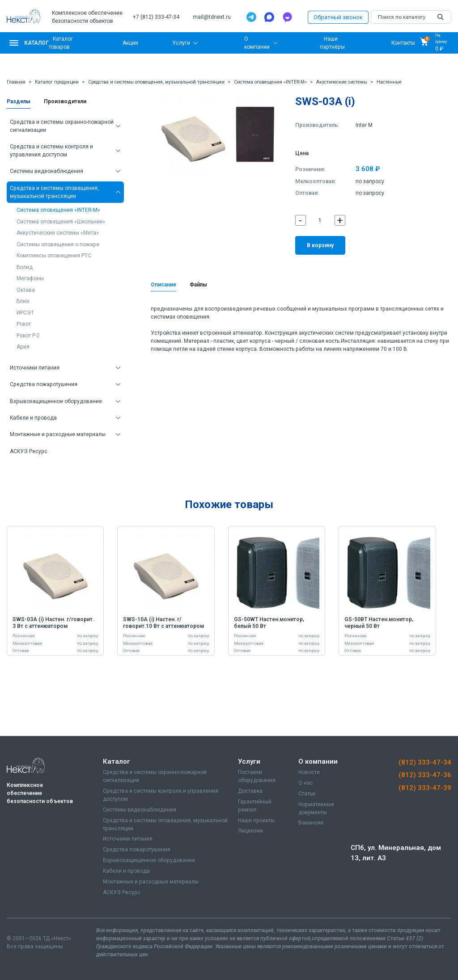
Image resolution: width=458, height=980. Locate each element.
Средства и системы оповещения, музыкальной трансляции (156, 82)
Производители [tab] (65, 101)
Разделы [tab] (19, 101)
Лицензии (250, 831)
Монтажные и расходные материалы (58, 434)
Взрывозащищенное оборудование (56, 401)
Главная (16, 82)
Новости (309, 772)
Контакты (403, 43)
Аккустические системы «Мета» (58, 233)
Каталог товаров (61, 43)
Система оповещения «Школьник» (61, 222)
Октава (26, 290)
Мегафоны (30, 278)
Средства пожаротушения (44, 384)
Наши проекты (256, 820)
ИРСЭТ (25, 313)
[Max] (269, 17)
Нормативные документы (316, 808)
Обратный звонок (338, 17)
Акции (130, 43)
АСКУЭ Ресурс (29, 451)
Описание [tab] (163, 285)
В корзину (320, 245)
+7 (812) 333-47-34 (156, 17)
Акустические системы (342, 82)
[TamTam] (287, 17)
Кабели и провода (33, 418)
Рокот (24, 324)
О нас (306, 783)
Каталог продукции (57, 82)
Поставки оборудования (257, 776)
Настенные (389, 82)
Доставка (250, 791)
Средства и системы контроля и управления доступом (51, 151)
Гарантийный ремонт (255, 806)
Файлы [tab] (198, 285)
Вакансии (311, 823)
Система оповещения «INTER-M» (270, 82)
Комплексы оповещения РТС (54, 256)
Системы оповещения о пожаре (58, 244)
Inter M (364, 125)
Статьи (307, 794)
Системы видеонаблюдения (47, 171)
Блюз (23, 301)
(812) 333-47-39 (425, 788)
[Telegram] (251, 17)
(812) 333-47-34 (425, 762)
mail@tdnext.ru (212, 17)
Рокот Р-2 (28, 336)
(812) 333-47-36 (425, 775)
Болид (25, 267)
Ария (23, 347)
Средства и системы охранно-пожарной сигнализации (62, 126)
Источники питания (35, 368)
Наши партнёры (332, 43)
